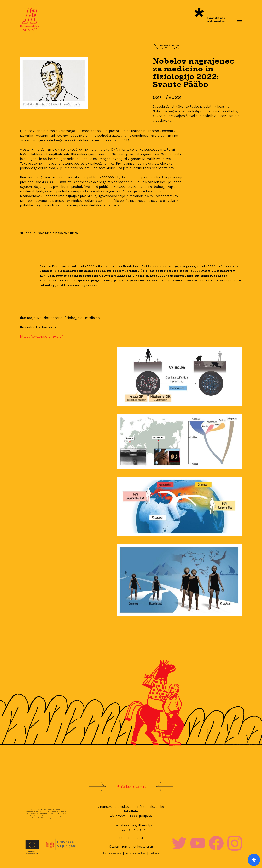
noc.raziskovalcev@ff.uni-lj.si (131, 825)
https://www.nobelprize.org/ (41, 336)
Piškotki (154, 853)
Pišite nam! (131, 786)
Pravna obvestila (112, 853)
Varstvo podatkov (136, 853)
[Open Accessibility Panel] (254, 860)
